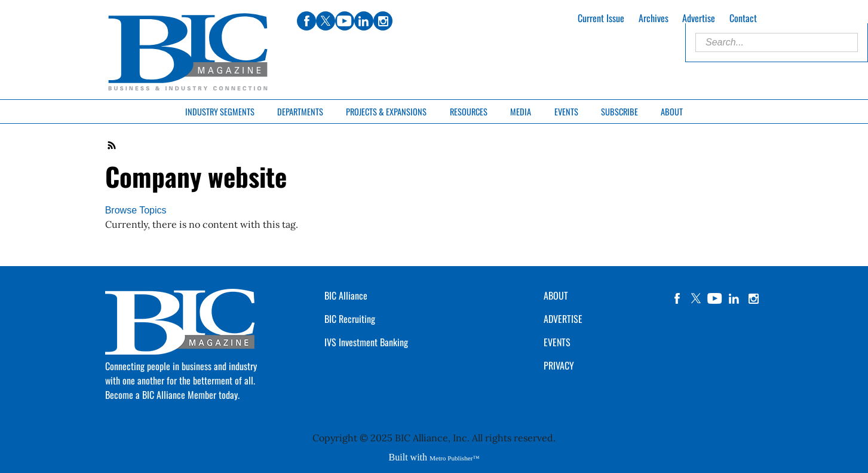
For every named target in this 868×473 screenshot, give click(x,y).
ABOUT (556, 295)
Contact (743, 18)
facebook (677, 298)
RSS (112, 145)
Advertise (699, 18)
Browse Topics (136, 210)
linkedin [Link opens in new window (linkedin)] (364, 21)
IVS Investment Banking (366, 342)
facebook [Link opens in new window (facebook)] (306, 21)
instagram (753, 298)
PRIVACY (559, 365)
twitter (696, 298)
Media (521, 112)
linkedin (734, 298)
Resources (469, 112)
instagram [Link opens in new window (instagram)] (383, 21)
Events (566, 112)
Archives (654, 18)
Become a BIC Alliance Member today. (172, 395)
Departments (300, 112)
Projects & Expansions (386, 112)
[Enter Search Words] (777, 42)
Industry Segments (220, 112)
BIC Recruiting (350, 319)
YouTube (715, 298)
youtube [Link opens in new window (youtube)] (345, 21)
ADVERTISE (563, 319)
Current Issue (601, 18)
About (672, 112)
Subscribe (619, 112)
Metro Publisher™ (454, 458)
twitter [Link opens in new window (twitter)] (326, 21)
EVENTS (557, 342)
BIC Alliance (346, 295)
